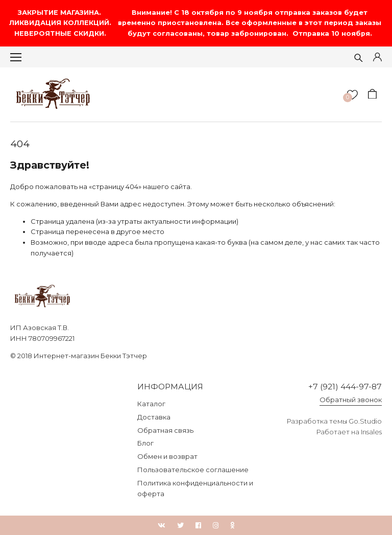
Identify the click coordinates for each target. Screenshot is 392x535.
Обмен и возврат (167, 456)
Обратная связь (165, 430)
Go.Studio (365, 421)
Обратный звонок (351, 400)
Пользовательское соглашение (193, 470)
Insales (371, 432)
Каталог (151, 404)
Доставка (154, 417)
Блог (145, 443)
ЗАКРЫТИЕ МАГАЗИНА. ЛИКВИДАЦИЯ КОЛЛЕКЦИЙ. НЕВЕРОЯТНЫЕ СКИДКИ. (61, 23)
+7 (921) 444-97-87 (345, 387)
